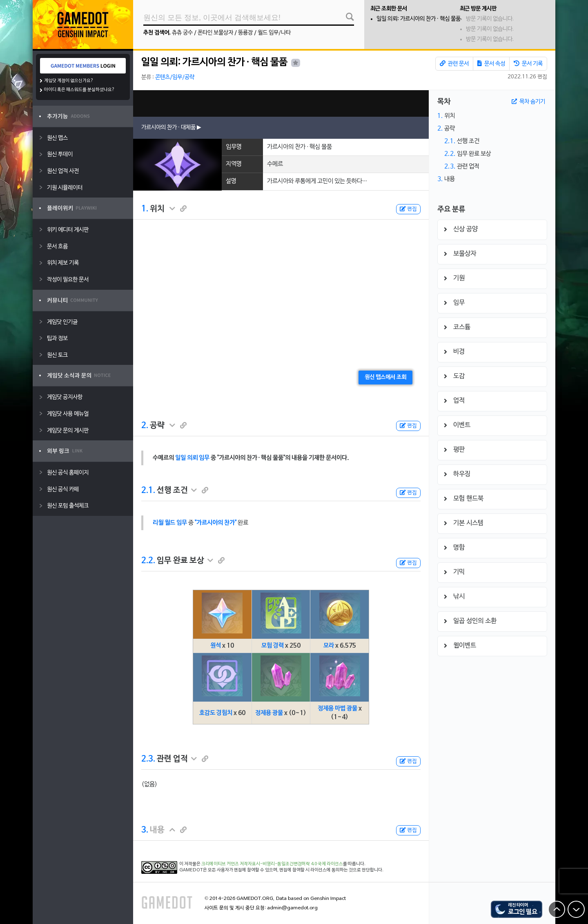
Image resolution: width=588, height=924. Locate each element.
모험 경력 (273, 646)
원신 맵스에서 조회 (385, 377)
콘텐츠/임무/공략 (175, 77)
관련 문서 (454, 64)
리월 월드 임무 (170, 523)
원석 (216, 646)
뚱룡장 (245, 33)
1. (145, 209)
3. (145, 830)
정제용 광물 (269, 713)
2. (145, 426)
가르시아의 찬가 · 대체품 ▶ (171, 128)
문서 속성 (491, 64)
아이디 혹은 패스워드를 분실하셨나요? (79, 90)
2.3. (148, 759)
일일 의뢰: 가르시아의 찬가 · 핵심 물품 (419, 19)
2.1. (148, 491)
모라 (329, 646)
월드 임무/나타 (274, 33)
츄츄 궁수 (182, 33)
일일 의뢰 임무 (192, 458)
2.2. (148, 561)
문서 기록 (528, 64)
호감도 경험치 (216, 713)
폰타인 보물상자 (215, 33)
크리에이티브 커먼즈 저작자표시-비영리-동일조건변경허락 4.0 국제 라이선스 (272, 864)
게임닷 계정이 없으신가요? (69, 81)
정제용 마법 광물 (337, 709)
